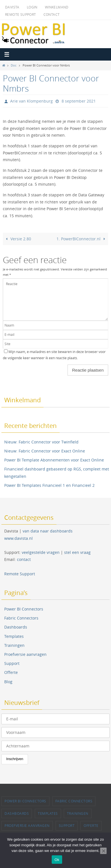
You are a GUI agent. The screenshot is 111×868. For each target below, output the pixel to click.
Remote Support (21, 14)
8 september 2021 (79, 101)
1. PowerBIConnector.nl (82, 239)
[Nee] (103, 851)
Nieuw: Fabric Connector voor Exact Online (45, 451)
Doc (14, 65)
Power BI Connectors (24, 609)
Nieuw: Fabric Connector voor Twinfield (41, 442)
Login (32, 7)
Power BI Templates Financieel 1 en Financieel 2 (49, 485)
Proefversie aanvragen (25, 654)
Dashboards (16, 627)
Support (12, 663)
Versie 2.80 (18, 239)
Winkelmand (57, 7)
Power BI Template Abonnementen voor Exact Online (54, 460)
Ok (57, 860)
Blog (8, 682)
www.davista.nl (18, 538)
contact (24, 559)
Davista (12, 7)
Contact (52, 14)
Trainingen (14, 645)
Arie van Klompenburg (31, 101)
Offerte (11, 672)
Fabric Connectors (21, 618)
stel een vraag (77, 552)
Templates (14, 636)
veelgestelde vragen (41, 552)
